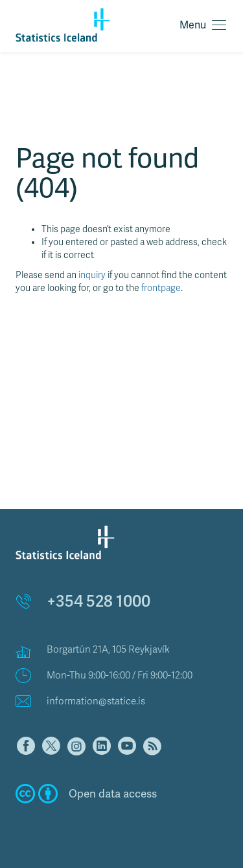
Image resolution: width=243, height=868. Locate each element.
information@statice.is (96, 701)
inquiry (92, 275)
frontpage (161, 288)
